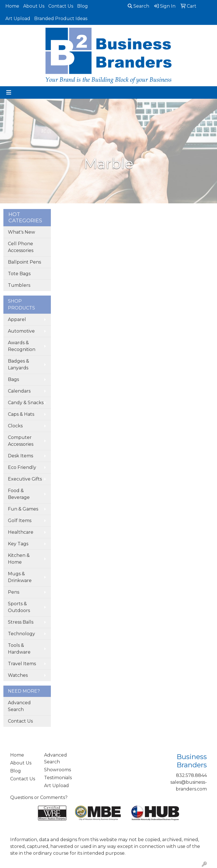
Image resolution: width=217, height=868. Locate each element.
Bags (13, 379)
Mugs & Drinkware (20, 577)
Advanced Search (19, 706)
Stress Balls (21, 622)
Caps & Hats (21, 414)
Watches (18, 675)
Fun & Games (23, 509)
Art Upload (18, 19)
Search (138, 6)
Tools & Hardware (19, 649)
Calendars (19, 391)
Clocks (15, 426)
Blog (83, 6)
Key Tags (18, 544)
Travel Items (22, 664)
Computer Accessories (21, 441)
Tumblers (19, 285)
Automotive (21, 331)
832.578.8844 (191, 775)
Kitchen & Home (19, 559)
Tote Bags (19, 274)
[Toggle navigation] (9, 92)
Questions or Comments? (39, 797)
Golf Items (20, 521)
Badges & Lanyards (19, 364)
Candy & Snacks (26, 403)
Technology (21, 634)
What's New (21, 232)
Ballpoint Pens (24, 262)
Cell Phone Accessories (21, 247)
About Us (34, 6)
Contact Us (61, 6)
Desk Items (20, 456)
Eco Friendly (22, 467)
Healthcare (21, 532)
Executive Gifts (25, 479)
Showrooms (57, 770)
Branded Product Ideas (61, 19)
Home (12, 6)
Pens (14, 592)
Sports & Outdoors (19, 607)
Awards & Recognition (22, 346)
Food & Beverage (19, 494)
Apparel (17, 319)
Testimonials (58, 778)
